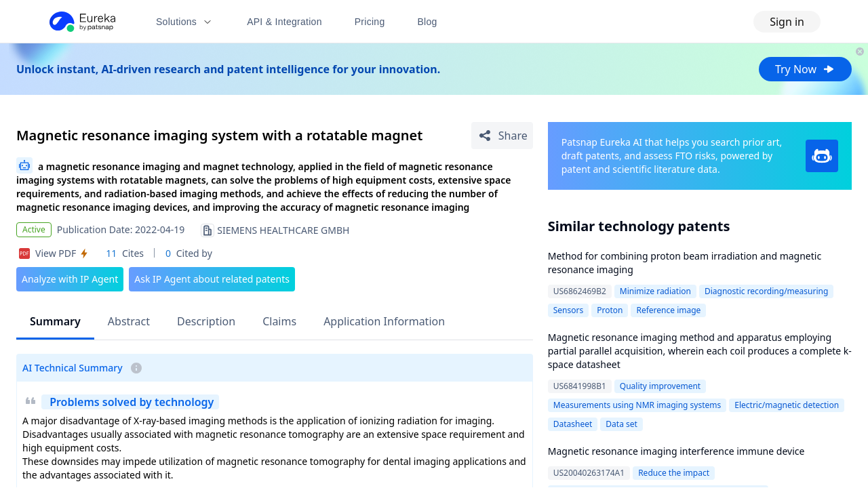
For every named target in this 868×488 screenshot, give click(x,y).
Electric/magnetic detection (787, 405)
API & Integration (284, 22)
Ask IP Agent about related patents (212, 279)
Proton (610, 310)
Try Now (805, 69)
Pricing (370, 22)
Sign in (787, 22)
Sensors (568, 310)
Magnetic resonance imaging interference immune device (676, 451)
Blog (428, 22)
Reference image (668, 310)
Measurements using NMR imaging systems (637, 405)
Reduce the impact (674, 473)
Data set (622, 424)
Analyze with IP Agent (70, 279)
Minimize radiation (655, 291)
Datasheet (573, 424)
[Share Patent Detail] (502, 136)
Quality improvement (660, 386)
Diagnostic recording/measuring (766, 291)
